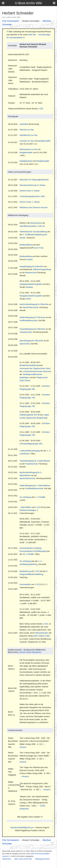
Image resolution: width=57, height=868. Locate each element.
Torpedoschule (26, 332)
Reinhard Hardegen (28, 510)
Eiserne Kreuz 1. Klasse (30, 202)
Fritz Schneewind (10, 21)
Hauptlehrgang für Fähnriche (31, 266)
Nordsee (29, 287)
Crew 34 (41, 226)
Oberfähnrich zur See (28, 135)
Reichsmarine (36, 223)
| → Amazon (45, 790)
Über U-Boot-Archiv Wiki (23, 859)
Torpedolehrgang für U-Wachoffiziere (35, 461)
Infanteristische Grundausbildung (33, 232)
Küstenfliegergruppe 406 (32, 444)
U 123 (38, 507)
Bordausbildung (26, 245)
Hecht (28, 299)
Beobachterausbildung (29, 365)
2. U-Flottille (40, 497)
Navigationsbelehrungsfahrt (31, 284)
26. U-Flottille (28, 554)
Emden (30, 259)
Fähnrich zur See (27, 130)
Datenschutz (7, 859)
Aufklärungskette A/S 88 (30, 415)
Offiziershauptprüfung (42, 269)
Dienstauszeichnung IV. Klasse (32, 185)
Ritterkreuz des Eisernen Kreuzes (34, 207)
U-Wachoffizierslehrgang (30, 451)
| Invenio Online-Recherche (30, 652)
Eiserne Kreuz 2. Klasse (30, 191)
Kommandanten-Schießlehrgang (33, 551)
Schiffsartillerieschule (28, 320)
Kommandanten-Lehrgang (30, 548)
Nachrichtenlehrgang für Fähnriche (34, 304)
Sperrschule (25, 344)
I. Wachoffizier (25, 507)
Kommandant (25, 584)
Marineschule (31, 273)
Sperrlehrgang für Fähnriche (31, 341)
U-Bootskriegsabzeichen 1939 (32, 196)
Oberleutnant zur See (28, 149)
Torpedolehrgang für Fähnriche (32, 329)
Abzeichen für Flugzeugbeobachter (34, 180)
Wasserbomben (42, 633)
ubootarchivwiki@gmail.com (22, 827)
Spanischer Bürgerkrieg (37, 418)
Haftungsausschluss (42, 859)
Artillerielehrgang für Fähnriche (32, 317)
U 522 (41, 109)
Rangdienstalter (44, 141)
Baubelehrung (25, 571)
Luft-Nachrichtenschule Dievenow (37, 371)
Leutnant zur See (27, 141)
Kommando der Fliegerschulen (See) (35, 368)
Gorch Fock (38, 248)
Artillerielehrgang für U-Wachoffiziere (35, 486)
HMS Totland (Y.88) (42, 636)
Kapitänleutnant (26, 161)
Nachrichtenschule (31, 307)
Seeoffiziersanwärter (28, 226)
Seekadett (24, 124)
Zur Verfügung (25, 497)
